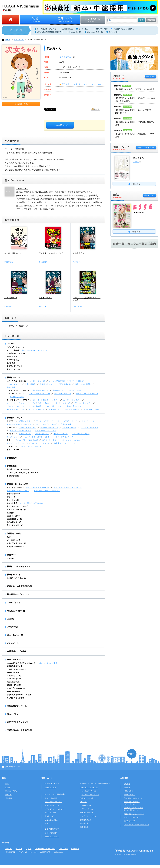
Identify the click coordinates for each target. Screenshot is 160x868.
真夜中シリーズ (59, 390)
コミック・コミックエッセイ (94, 84)
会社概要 (127, 784)
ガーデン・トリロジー (72, 400)
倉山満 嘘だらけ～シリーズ (18, 469)
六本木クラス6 (11, 298)
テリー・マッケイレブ (49, 427)
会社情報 (124, 778)
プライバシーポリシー (132, 817)
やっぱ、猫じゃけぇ (13, 253)
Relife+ (10, 537)
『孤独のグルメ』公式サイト (125, 29)
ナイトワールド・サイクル (17, 443)
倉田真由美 (43, 262)
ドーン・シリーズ (63, 403)
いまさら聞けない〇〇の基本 (32, 503)
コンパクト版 (52, 663)
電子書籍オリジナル (52, 837)
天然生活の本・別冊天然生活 (20, 730)
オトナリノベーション (15, 547)
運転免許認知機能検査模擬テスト (50, 32)
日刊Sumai (23, 852)
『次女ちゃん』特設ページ (17, 326)
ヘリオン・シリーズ (37, 381)
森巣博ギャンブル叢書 (17, 651)
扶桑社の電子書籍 (51, 833)
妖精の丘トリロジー (75, 406)
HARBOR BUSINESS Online (45, 849)
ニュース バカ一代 (15, 635)
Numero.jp (75, 849)
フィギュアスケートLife (16, 669)
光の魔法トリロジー (40, 390)
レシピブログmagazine (16, 688)
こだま (136, 162)
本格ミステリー (13, 450)
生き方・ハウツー (51, 816)
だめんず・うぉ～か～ (15, 347)
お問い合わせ (128, 791)
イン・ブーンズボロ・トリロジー (46, 400)
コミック (83, 802)
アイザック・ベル (42, 434)
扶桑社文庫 (12, 458)
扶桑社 (8, 40)
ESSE (8, 787)
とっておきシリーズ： (15, 487)
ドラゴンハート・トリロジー (87, 394)
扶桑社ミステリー (15, 418)
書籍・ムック (19, 40)
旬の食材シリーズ (14, 522)
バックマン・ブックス (41, 443)
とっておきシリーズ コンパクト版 (68, 487)
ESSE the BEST (13, 516)
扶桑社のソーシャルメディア (134, 814)
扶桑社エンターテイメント (19, 567)
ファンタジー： (13, 446)
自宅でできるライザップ (18, 722)
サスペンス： (12, 427)
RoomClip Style (13, 682)
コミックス (12, 344)
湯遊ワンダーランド (15, 366)
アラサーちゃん (13, 360)
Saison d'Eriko (13, 673)
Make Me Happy (13, 691)
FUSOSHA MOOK (15, 659)
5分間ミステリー (25, 421)
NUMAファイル (25, 434)
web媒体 (6, 843)
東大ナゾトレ (114, 32)
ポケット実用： (13, 503)
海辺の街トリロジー (36, 409)
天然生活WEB (10, 852)
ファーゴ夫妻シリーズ (64, 437)
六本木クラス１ (80, 253)
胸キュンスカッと (14, 369)
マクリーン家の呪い (77, 381)
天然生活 (9, 798)
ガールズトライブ (15, 603)
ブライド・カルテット (15, 406)
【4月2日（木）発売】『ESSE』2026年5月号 (135, 89)
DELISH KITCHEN (14, 685)
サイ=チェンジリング (63, 394)
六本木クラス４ (45, 298)
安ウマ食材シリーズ (15, 525)
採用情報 (127, 787)
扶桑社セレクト (14, 575)
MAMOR (8, 795)
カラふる (33, 852)
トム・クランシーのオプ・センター (37, 437)
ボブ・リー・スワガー (90, 816)
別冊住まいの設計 (15, 533)
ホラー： (10, 440)
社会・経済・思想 (51, 820)
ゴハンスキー (12, 363)
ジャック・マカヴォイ (27, 427)
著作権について (129, 821)
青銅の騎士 (11, 387)
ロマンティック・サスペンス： (19, 390)
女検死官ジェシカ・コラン (46, 431)
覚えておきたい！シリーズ (17, 506)
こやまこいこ (65, 57)
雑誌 (4, 778)
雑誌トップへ (150, 195)
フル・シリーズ (88, 421)
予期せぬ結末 (66, 424)
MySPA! (29, 849)
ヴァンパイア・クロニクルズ (26, 440)
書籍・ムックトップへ (146, 148)
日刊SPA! (9, 849)
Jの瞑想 (11, 619)
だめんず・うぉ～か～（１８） (52, 253)
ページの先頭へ (132, 754)
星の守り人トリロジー (15, 409)
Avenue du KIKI (75, 32)
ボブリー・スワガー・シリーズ (19, 424)
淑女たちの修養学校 (83, 384)
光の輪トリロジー (17, 397)
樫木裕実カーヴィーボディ (19, 594)
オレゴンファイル (60, 434)
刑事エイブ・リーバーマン (20, 431)
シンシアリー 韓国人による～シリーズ (22, 473)
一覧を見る (150, 76)
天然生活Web (67, 29)
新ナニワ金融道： (14, 350)
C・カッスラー (84, 29)
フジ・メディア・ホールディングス (136, 825)
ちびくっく (11, 497)
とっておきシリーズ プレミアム (47, 491)
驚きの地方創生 (13, 476)
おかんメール (13, 643)
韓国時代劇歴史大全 (15, 666)
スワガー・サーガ (70, 421)
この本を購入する (60, 125)
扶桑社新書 (12, 466)
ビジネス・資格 (50, 813)
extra (40, 663)
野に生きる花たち (72, 409)
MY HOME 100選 (13, 540)
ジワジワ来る (13, 627)
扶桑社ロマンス (14, 378)
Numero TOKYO (11, 791)
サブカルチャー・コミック (37, 40)
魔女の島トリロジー (92, 409)
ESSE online (63, 849)
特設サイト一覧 (50, 787)
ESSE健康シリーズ (14, 519)
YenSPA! (10, 558)
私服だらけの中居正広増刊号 (20, 586)
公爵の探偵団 (30, 384)
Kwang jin (77, 262)
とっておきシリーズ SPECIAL (37, 487)
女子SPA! (19, 849)
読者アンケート (129, 795)
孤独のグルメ (12, 357)
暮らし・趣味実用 (51, 798)
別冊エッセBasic (13, 494)
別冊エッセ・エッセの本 (18, 484)
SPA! (7, 784)
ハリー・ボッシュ (69, 427)
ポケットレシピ (13, 500)
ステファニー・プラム (81, 434)
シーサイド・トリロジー (16, 403)
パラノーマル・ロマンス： (17, 394)
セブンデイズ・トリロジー (41, 403)
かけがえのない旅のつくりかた (19, 695)
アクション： (12, 434)
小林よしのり (78, 306)
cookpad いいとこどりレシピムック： (22, 663)
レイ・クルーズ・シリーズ (46, 424)
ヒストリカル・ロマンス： (17, 381)
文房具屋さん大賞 (14, 676)
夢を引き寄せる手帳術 (15, 698)
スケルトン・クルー (50, 440)
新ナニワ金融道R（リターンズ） (35, 350)
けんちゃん (138, 158)
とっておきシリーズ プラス (18, 491)
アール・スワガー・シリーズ (48, 421)
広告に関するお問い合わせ (133, 798)
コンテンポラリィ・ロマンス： (19, 400)
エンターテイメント (52, 805)
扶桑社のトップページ (13, 767)
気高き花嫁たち (65, 384)
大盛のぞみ (9, 262)
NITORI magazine (14, 679)
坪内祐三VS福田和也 (16, 611)
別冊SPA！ (12, 555)
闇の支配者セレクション (18, 706)
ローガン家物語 (35, 406)
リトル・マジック (14, 384)
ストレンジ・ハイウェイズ (73, 440)
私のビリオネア (75, 390)
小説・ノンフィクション (53, 802)
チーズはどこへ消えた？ (47, 29)
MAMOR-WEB (102, 29)
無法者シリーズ (55, 409)
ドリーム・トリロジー (83, 403)
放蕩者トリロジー (47, 384)
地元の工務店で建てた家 (16, 543)
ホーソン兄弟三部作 (57, 381)
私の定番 (10, 513)
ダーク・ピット (13, 437)
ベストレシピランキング (16, 510)
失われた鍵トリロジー (54, 406)
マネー (47, 823)
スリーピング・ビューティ (31, 446)
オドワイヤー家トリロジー (40, 394)
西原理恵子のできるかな (16, 353)
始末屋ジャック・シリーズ (64, 443)
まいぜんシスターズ (95, 32)
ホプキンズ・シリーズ (90, 427)
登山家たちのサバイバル (16, 578)
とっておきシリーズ (89, 791)
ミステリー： (12, 421)
